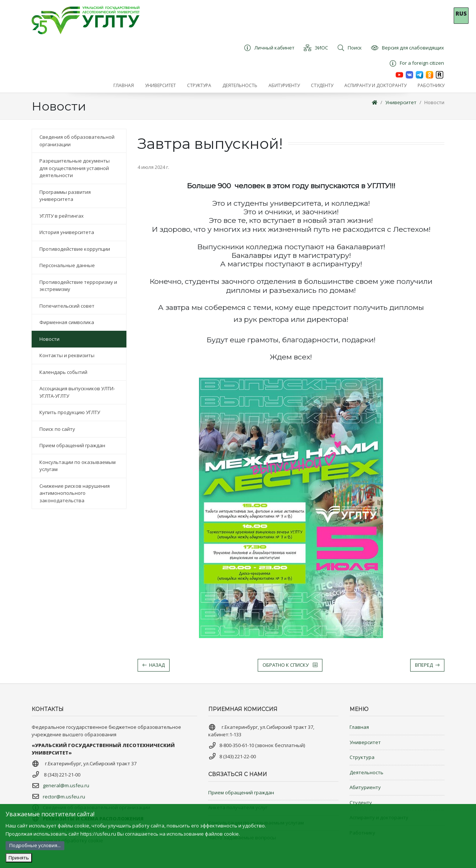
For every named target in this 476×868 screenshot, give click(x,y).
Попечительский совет (67, 306)
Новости (434, 102)
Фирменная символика (67, 322)
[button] (160, 86)
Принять (19, 858)
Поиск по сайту (57, 429)
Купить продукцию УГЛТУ (70, 412)
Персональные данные (67, 265)
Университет (401, 102)
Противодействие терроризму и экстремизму (78, 286)
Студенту (361, 803)
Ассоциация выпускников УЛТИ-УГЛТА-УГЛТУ (77, 392)
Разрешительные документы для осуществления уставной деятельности (75, 168)
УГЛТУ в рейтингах (62, 216)
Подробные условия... (35, 845)
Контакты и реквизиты (67, 355)
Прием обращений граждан (72, 445)
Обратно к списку (290, 665)
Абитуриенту (365, 787)
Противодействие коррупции (75, 249)
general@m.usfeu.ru (66, 785)
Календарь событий (63, 372)
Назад (154, 665)
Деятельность (366, 772)
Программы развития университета (65, 196)
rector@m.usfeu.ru (64, 797)
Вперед (427, 665)
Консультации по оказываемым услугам (78, 466)
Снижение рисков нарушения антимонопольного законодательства (75, 493)
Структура (362, 757)
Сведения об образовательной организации (77, 141)
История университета (67, 232)
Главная (359, 727)
